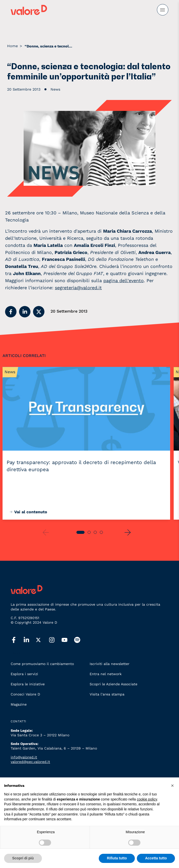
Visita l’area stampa (107, 694)
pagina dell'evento (124, 280)
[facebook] (17, 640)
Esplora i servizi (24, 674)
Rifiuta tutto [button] (117, 858)
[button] (11, 312)
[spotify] (80, 640)
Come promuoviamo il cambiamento (42, 664)
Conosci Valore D (25, 694)
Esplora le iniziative (28, 684)
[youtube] (68, 640)
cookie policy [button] (147, 799)
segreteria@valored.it (78, 288)
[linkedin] (30, 640)
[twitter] (42, 640)
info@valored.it (24, 757)
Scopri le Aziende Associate (113, 684)
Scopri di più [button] (23, 858)
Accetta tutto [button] (156, 858)
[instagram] (55, 640)
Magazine (19, 704)
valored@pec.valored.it (30, 762)
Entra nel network (106, 674)
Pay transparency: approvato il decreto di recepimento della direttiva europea (81, 466)
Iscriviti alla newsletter (110, 664)
